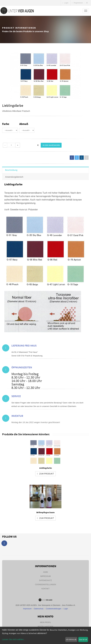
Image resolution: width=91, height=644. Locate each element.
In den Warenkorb (51, 145)
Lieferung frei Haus (24, 354)
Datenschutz (45, 580)
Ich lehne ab (71, 639)
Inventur (17, 422)
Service (16, 405)
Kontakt (46, 589)
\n (10, 130)
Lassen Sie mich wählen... (14, 639)
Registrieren (77, 3)
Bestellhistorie (45, 627)
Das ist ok (83, 639)
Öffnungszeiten (22, 382)
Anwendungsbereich (14, 177)
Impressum (45, 576)
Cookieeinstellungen (45, 585)
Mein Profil (45, 622)
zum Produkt (46, 474)
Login (65, 3)
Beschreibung (11, 170)
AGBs (45, 572)
